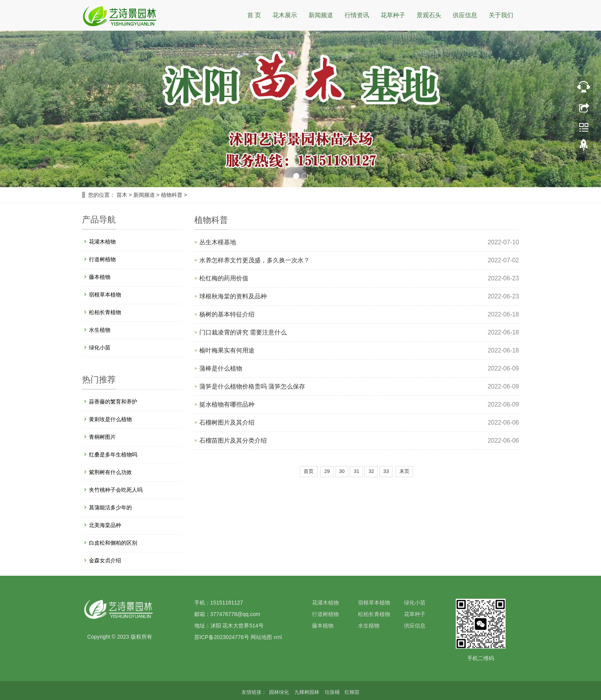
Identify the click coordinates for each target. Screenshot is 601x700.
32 (371, 471)
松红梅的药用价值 (224, 278)
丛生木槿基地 (218, 242)
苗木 (122, 195)
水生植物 (100, 330)
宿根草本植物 (105, 295)
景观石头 (429, 15)
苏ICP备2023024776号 (222, 637)
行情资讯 (357, 15)
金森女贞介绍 (105, 560)
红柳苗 (352, 692)
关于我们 (501, 15)
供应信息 (465, 15)
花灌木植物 (102, 242)
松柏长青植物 (105, 312)
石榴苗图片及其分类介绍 (233, 441)
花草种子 (393, 15)
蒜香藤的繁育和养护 (113, 402)
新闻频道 (321, 15)
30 (342, 471)
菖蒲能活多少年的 (110, 507)
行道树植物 (102, 259)
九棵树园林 (308, 692)
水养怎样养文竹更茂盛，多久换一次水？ (255, 260)
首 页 (254, 15)
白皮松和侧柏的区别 (113, 543)
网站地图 (261, 637)
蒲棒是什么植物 (221, 368)
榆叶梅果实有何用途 (227, 350)
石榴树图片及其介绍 (227, 422)
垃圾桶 (333, 692)
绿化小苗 (100, 348)
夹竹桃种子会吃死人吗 (116, 490)
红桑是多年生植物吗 (113, 455)
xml (278, 637)
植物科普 (172, 195)
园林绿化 (280, 692)
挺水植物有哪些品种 (227, 404)
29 (327, 471)
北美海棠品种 (105, 525)
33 (386, 471)
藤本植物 (100, 277)
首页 (309, 471)
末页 (404, 471)
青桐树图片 (102, 437)
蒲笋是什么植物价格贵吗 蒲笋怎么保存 (252, 386)
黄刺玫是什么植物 (110, 419)
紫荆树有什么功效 (110, 472)
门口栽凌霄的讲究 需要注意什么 (243, 332)
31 (356, 471)
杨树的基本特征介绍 (227, 314)
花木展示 (285, 15)
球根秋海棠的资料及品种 (233, 296)
